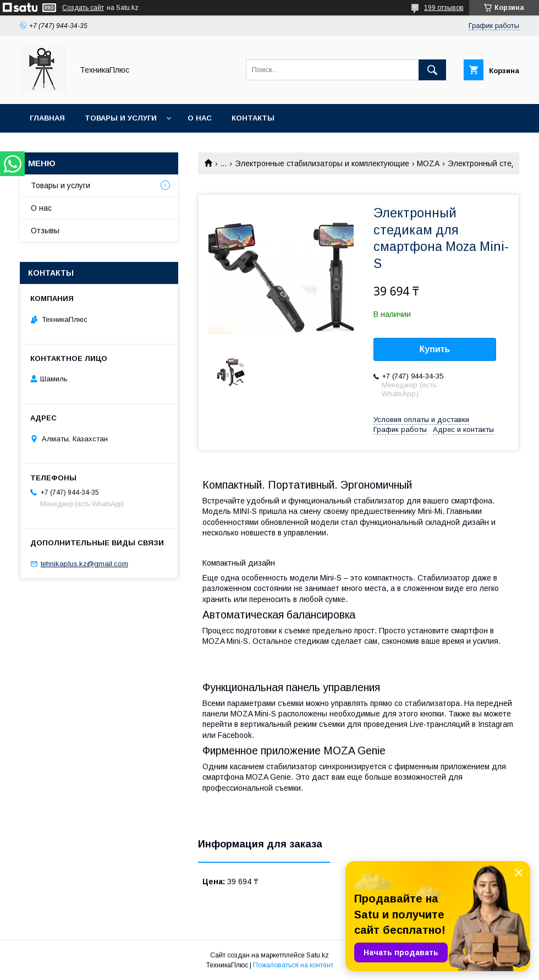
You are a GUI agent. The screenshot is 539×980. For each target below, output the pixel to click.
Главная (47, 118)
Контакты (253, 118)
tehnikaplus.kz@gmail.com (84, 564)
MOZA (428, 163)
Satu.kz (318, 955)
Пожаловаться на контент (293, 965)
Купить (435, 349)
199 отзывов (444, 8)
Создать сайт (83, 8)
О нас (200, 118)
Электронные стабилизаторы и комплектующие (322, 163)
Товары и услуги (121, 118)
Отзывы (45, 231)
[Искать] (432, 70)
